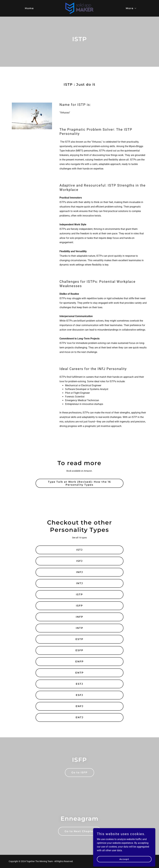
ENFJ (79, 706)
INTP (79, 628)
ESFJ (79, 695)
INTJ (79, 583)
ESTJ (79, 684)
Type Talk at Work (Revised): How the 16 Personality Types (79, 483)
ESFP (79, 650)
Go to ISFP (79, 772)
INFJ (79, 572)
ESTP (79, 639)
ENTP (79, 673)
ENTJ (79, 717)
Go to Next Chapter (80, 831)
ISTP (79, 594)
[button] (130, 8)
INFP (79, 617)
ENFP (79, 662)
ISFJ (79, 561)
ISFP (79, 606)
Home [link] (29, 8)
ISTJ (79, 550)
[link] (80, 8)
